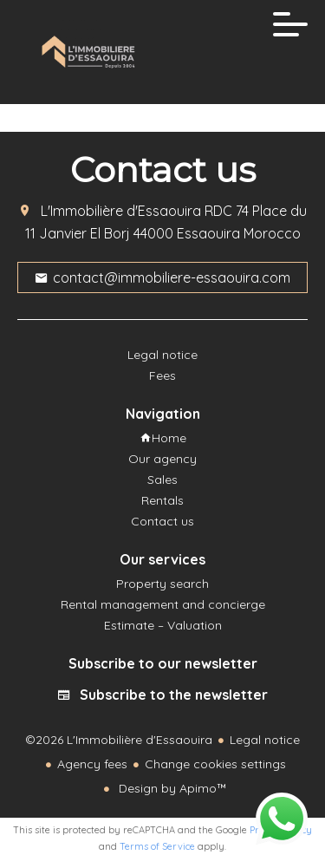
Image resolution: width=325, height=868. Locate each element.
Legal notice (265, 740)
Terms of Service (157, 846)
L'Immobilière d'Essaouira (121, 211)
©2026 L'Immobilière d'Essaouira (119, 740)
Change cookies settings (215, 764)
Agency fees (92, 764)
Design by (171, 788)
